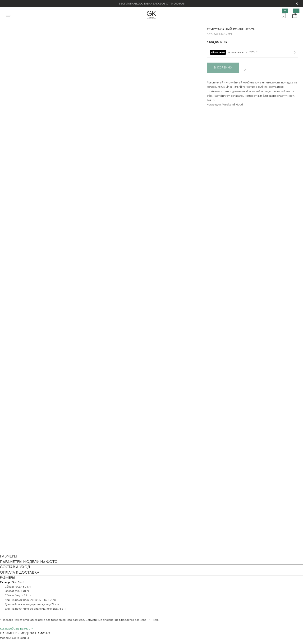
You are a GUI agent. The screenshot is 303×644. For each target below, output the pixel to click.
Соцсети (95, 604)
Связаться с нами (104, 562)
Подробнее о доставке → (17, 405)
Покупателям (100, 590)
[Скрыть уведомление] (297, 4)
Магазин (95, 576)
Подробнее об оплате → (16, 500)
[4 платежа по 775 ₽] (252, 52)
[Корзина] (295, 15)
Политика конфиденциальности (106, 639)
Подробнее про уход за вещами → (23, 352)
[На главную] (151, 15)
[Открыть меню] (8, 15)
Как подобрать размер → (16, 243)
